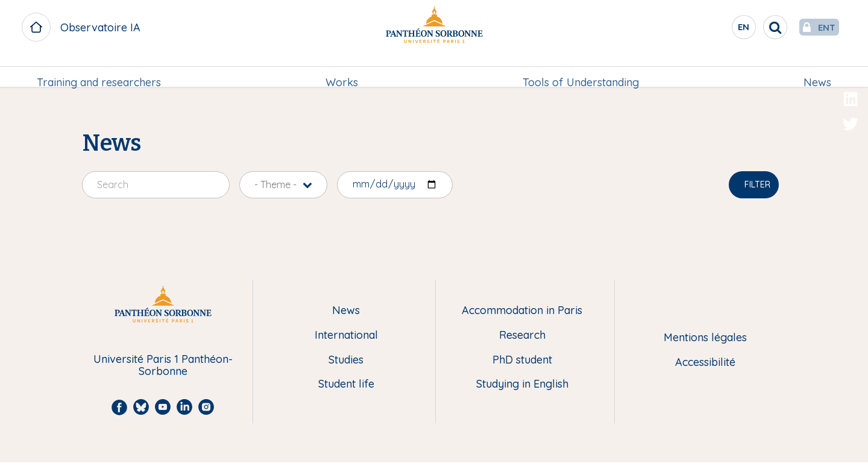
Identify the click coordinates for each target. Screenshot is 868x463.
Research (522, 335)
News (815, 70)
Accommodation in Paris (522, 311)
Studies (346, 360)
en (720, 30)
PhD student (522, 360)
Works (342, 70)
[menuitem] (101, 71)
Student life (346, 384)
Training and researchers (101, 70)
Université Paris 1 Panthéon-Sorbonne (163, 366)
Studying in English (522, 384)
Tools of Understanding (580, 70)
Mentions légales (705, 338)
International (346, 335)
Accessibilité (705, 363)
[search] (751, 27)
